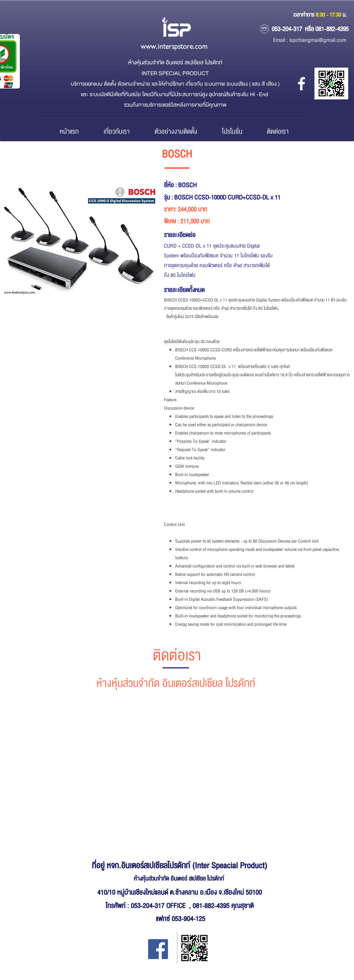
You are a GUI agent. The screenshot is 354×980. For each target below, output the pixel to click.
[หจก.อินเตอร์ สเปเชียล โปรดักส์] (301, 84)
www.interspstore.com (174, 47)
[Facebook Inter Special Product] (158, 949)
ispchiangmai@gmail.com (318, 40)
